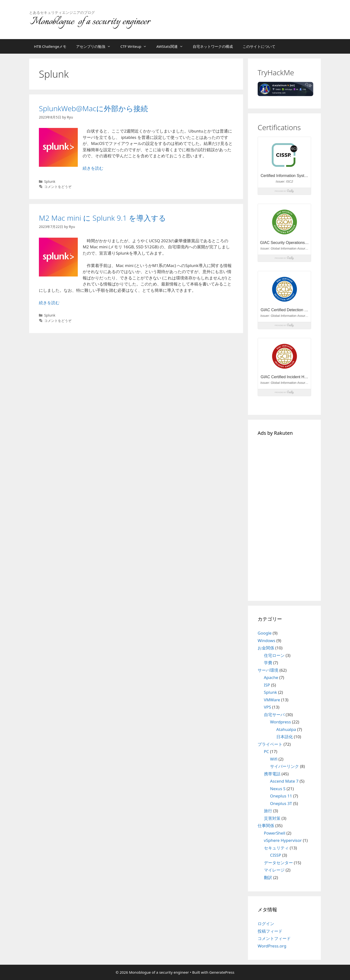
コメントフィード (274, 938)
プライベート (270, 744)
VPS (268, 707)
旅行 (268, 811)
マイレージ (274, 870)
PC (267, 751)
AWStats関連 (172, 46)
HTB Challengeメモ (50, 46)
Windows (267, 641)
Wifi (274, 759)
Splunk (50, 181)
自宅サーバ (274, 715)
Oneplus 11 (281, 796)
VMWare (272, 700)
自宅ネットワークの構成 (213, 46)
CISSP (276, 855)
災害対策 (272, 818)
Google (265, 633)
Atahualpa (286, 729)
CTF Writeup (136, 46)
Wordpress (280, 722)
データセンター (278, 863)
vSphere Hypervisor (283, 840)
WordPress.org (272, 946)
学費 (268, 663)
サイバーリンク (284, 766)
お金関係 (266, 648)
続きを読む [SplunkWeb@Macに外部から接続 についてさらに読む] (93, 168)
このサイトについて (259, 46)
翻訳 (268, 877)
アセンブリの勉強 (96, 46)
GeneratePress (222, 972)
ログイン (266, 924)
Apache (271, 677)
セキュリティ (276, 848)
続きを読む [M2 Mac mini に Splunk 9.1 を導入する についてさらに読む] (49, 303)
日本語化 (285, 737)
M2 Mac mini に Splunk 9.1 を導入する (102, 218)
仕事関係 (266, 825)
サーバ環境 (268, 670)
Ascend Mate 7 (284, 781)
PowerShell (275, 833)
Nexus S (278, 789)
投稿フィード (270, 931)
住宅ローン (274, 655)
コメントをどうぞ (58, 187)
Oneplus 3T (281, 803)
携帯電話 (272, 774)
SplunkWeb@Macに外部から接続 (93, 108)
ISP (267, 685)
